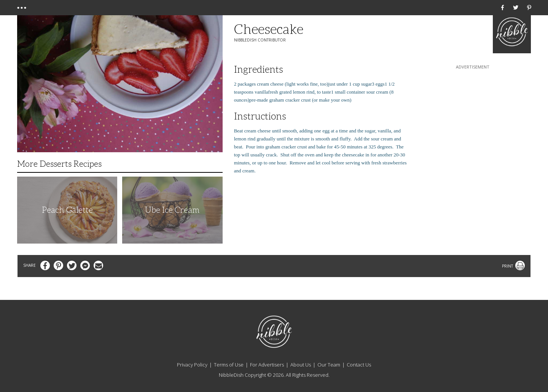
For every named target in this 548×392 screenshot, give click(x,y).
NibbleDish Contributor (260, 40)
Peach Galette (67, 210)
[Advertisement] (473, 118)
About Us (301, 365)
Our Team (329, 365)
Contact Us (359, 365)
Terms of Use (229, 365)
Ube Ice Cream (172, 210)
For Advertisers (267, 365)
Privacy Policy (192, 365)
